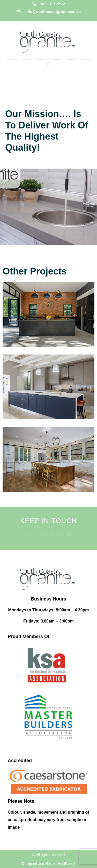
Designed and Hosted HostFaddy (48, 864)
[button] (48, 64)
